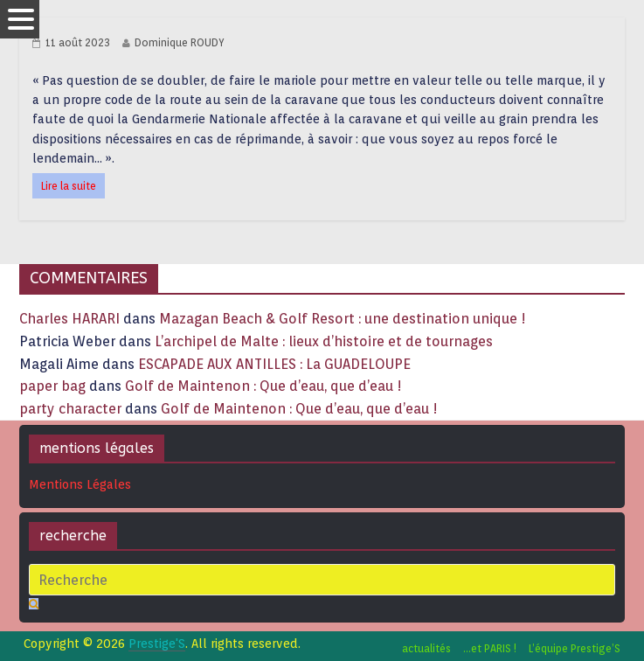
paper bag (52, 386)
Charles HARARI (69, 319)
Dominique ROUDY (180, 42)
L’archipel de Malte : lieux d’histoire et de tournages (325, 341)
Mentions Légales (80, 484)
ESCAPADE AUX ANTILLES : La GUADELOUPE (274, 364)
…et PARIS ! (490, 648)
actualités (426, 648)
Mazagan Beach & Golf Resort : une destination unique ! (343, 319)
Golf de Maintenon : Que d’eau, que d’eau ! (263, 386)
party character (70, 409)
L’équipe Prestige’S (575, 648)
